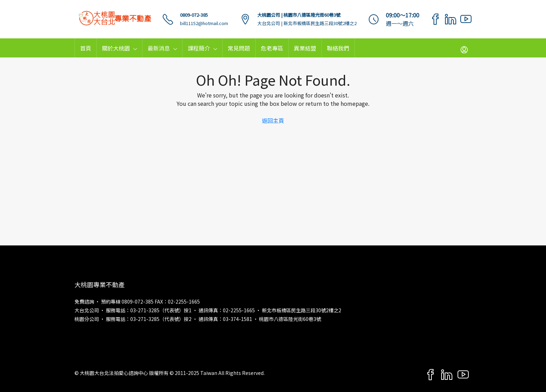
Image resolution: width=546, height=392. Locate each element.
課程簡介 (199, 48)
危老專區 (272, 48)
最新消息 (159, 48)
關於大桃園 (116, 48)
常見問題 (239, 48)
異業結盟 (305, 48)
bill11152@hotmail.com (204, 23)
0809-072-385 (194, 15)
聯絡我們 (338, 48)
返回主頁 (273, 120)
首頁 (86, 48)
